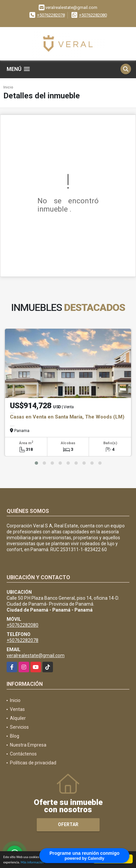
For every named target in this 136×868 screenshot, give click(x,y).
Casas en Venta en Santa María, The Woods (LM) (67, 417)
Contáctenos (23, 754)
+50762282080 (93, 15)
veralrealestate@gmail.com (36, 655)
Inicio (8, 87)
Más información (32, 863)
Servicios (19, 727)
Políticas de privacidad (33, 763)
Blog (15, 736)
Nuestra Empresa (28, 745)
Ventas (17, 709)
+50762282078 (51, 15)
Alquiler (18, 718)
